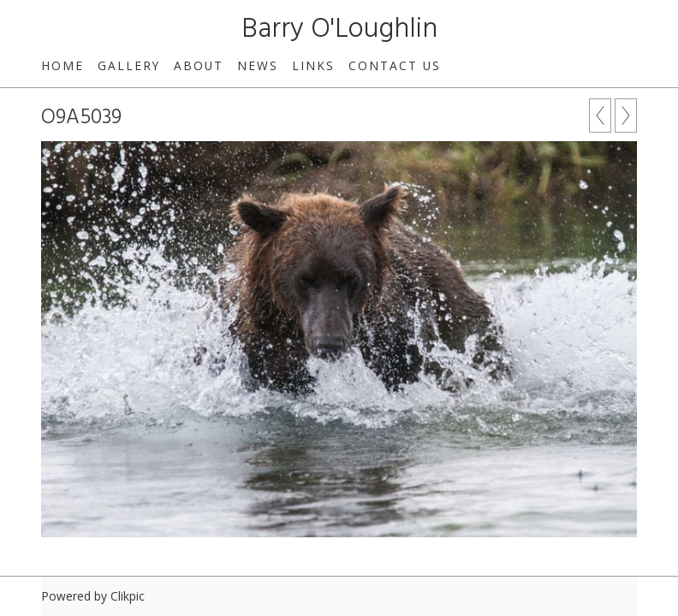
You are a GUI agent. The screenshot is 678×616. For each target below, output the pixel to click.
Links (313, 65)
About (199, 65)
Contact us (395, 65)
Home (62, 65)
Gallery (129, 65)
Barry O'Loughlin (339, 30)
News (258, 65)
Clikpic (128, 596)
